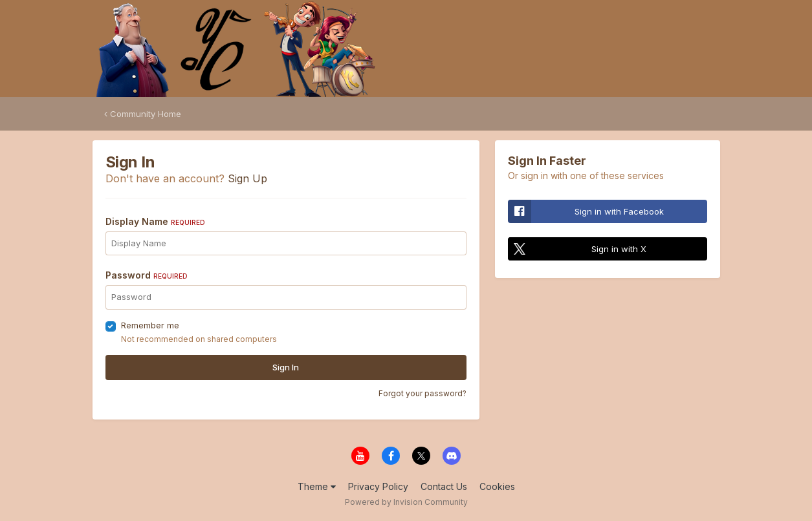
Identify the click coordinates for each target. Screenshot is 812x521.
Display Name (155, 221)
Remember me (150, 325)
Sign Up (247, 178)
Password (147, 275)
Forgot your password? (422, 393)
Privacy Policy (378, 486)
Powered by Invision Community (406, 502)
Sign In (286, 367)
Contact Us (444, 486)
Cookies (497, 486)
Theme (317, 486)
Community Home (143, 114)
